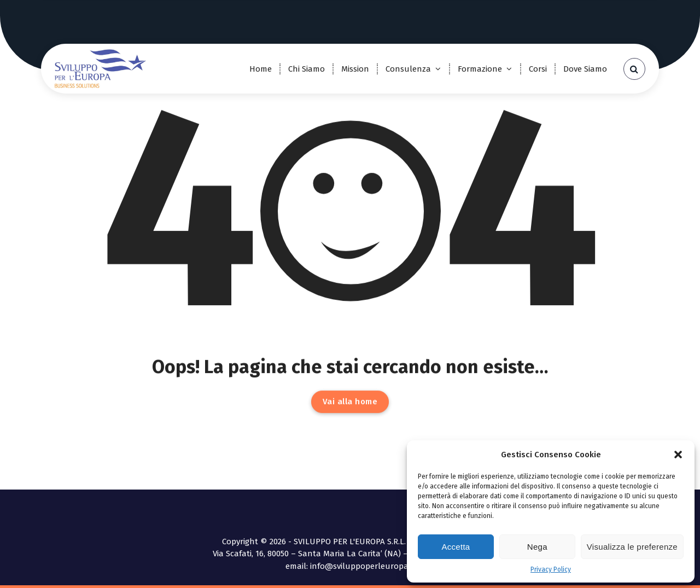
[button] (678, 455)
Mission (355, 69)
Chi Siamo (307, 69)
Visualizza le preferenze (632, 547)
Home (261, 69)
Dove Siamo (585, 69)
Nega (537, 547)
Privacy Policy (551, 569)
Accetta (456, 547)
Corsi (538, 69)
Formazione (480, 69)
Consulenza (408, 69)
